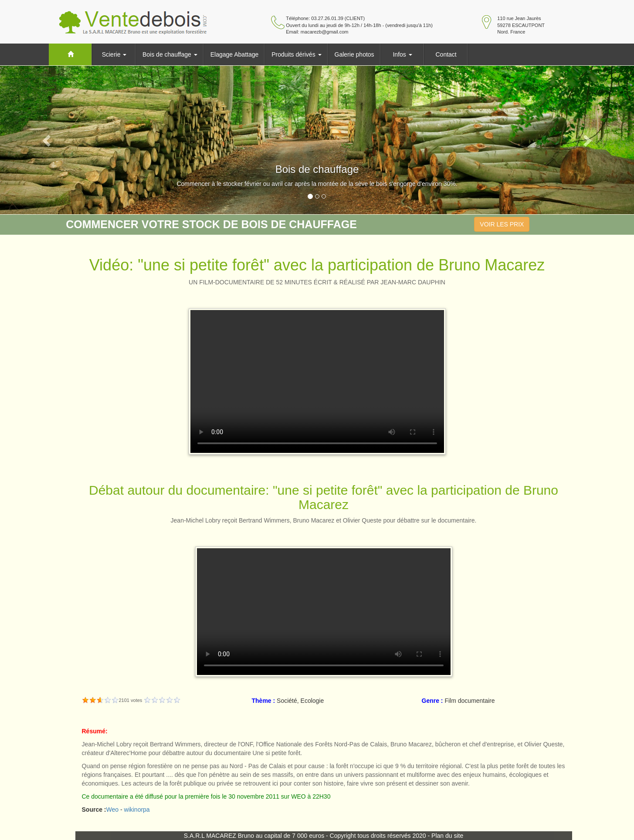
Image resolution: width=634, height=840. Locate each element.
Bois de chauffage (170, 54)
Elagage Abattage (235, 54)
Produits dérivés (296, 54)
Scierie (114, 54)
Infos (402, 54)
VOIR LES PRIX (502, 224)
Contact (446, 54)
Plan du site (447, 836)
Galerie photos (354, 54)
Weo (113, 810)
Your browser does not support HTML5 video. (317, 381)
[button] (47, 140)
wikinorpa (137, 810)
